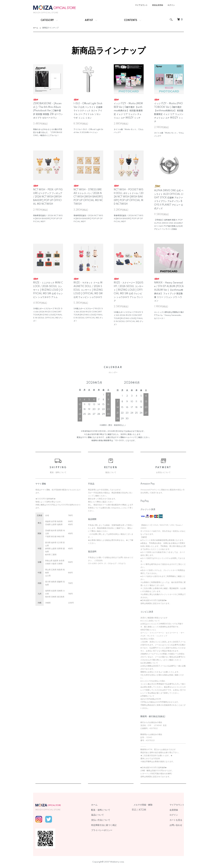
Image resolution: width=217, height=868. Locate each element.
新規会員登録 (158, 5)
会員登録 (176, 810)
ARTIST (89, 20)
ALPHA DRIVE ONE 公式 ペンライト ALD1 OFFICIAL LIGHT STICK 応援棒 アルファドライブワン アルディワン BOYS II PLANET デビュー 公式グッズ (169, 197)
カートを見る (178, 820)
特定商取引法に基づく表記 (113, 825)
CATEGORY (47, 20)
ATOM (149, 810)
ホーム (36, 28)
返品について (106, 815)
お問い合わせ (178, 825)
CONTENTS (131, 20)
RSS (141, 810)
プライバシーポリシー (110, 830)
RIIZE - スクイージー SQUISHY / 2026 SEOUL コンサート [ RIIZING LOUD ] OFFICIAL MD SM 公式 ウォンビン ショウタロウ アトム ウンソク (129, 290)
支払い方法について (109, 820)
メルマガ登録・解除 (148, 805)
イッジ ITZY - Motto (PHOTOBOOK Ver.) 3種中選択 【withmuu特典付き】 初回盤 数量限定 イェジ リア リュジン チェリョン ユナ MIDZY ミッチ (169, 111)
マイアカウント (141, 5)
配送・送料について (109, 810)
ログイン (171, 5)
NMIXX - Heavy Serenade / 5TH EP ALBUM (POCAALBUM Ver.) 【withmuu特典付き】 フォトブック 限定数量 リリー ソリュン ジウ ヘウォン (169, 290)
